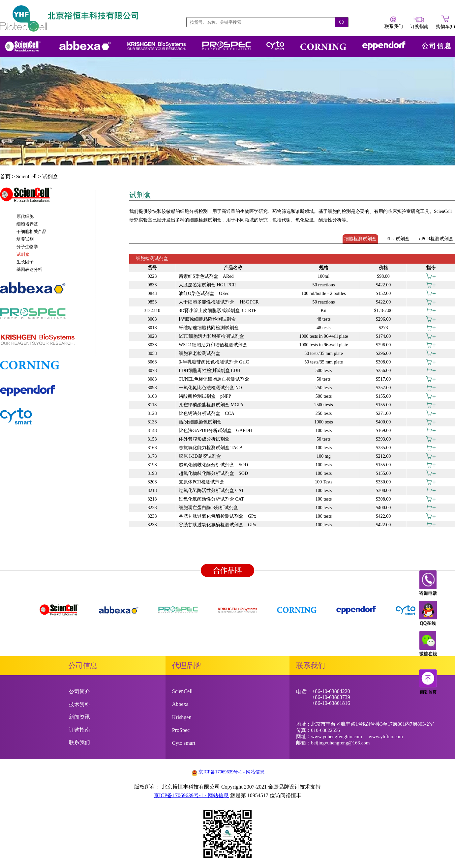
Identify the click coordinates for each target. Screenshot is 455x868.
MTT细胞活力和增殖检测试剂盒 (211, 336)
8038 (152, 345)
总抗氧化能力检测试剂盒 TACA (211, 448)
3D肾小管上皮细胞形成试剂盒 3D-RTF (217, 311)
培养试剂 (25, 239)
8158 (152, 439)
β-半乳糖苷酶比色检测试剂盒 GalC (214, 362)
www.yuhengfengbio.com (336, 737)
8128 (152, 413)
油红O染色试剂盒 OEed (204, 293)
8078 (152, 371)
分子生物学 (27, 247)
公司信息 (437, 46)
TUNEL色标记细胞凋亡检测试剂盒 (214, 379)
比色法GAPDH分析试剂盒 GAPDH (215, 431)
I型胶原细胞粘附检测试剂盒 (207, 319)
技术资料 (79, 704)
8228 (152, 508)
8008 (152, 319)
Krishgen (182, 717)
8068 (152, 362)
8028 (152, 336)
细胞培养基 (27, 224)
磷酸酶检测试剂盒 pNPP (205, 396)
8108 (152, 396)
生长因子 (25, 262)
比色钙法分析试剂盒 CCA (207, 413)
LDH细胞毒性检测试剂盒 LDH (210, 371)
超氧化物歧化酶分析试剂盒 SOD (213, 465)
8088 (152, 379)
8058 (152, 353)
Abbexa (180, 704)
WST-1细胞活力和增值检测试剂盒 (213, 345)
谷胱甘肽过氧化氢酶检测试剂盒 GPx (217, 516)
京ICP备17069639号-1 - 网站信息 (231, 772)
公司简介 (79, 692)
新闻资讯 (79, 717)
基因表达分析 (29, 269)
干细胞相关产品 (31, 231)
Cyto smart (184, 743)
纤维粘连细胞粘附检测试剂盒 (209, 328)
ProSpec (181, 730)
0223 (152, 276)
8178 (152, 456)
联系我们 (79, 742)
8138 (152, 422)
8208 (152, 482)
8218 (152, 491)
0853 (152, 302)
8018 (152, 328)
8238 (152, 516)
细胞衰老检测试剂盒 (199, 353)
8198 (152, 465)
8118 (152, 405)
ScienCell (26, 176)
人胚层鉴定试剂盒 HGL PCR (207, 285)
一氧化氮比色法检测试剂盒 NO (210, 388)
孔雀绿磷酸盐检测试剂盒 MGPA (211, 405)
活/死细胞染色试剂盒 (200, 422)
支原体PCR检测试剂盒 (201, 482)
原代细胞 (25, 216)
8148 (152, 431)
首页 (5, 176)
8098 (152, 388)
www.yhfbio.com (386, 737)
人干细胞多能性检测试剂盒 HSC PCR (219, 302)
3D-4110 (152, 311)
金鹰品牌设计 (284, 787)
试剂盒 (50, 176)
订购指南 (79, 730)
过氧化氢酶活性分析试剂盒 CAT (211, 491)
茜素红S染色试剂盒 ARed (206, 276)
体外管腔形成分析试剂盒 (204, 439)
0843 (152, 293)
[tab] (48, 198)
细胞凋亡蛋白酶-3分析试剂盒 (208, 508)
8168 (152, 448)
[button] (48, 198)
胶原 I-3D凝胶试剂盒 (200, 456)
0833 (152, 285)
